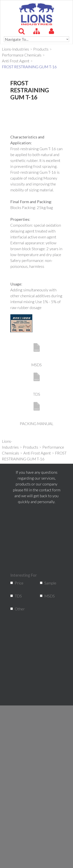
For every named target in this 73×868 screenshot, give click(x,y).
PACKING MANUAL (37, 424)
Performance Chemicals (22, 55)
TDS (37, 394)
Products (41, 49)
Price (17, 583)
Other (17, 609)
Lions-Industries (15, 49)
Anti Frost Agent (16, 61)
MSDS (36, 365)
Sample (47, 583)
